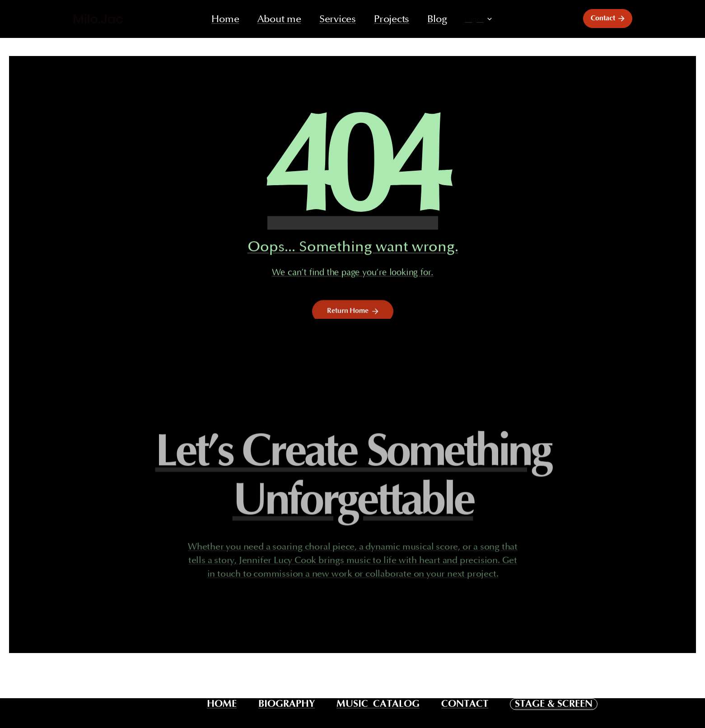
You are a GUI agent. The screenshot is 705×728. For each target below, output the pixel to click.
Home (225, 19)
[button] (479, 19)
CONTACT (465, 704)
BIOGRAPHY (287, 704)
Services (338, 19)
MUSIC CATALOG (378, 704)
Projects (392, 19)
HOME (222, 704)
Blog (437, 19)
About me (279, 19)
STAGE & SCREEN (554, 704)
